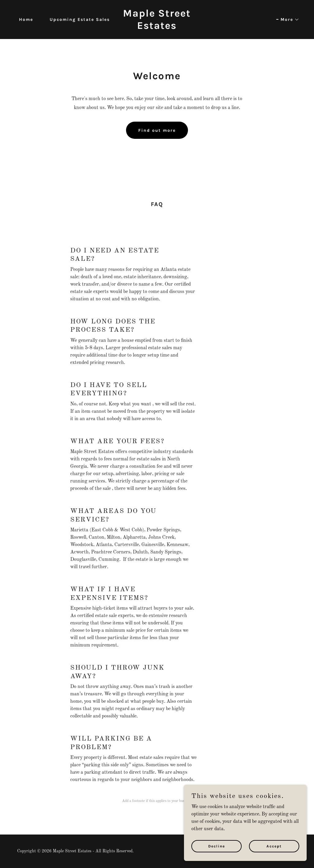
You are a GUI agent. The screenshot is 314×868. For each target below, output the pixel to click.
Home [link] (26, 20)
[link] (157, 28)
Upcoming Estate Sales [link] (80, 20)
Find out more (157, 130)
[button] (288, 20)
